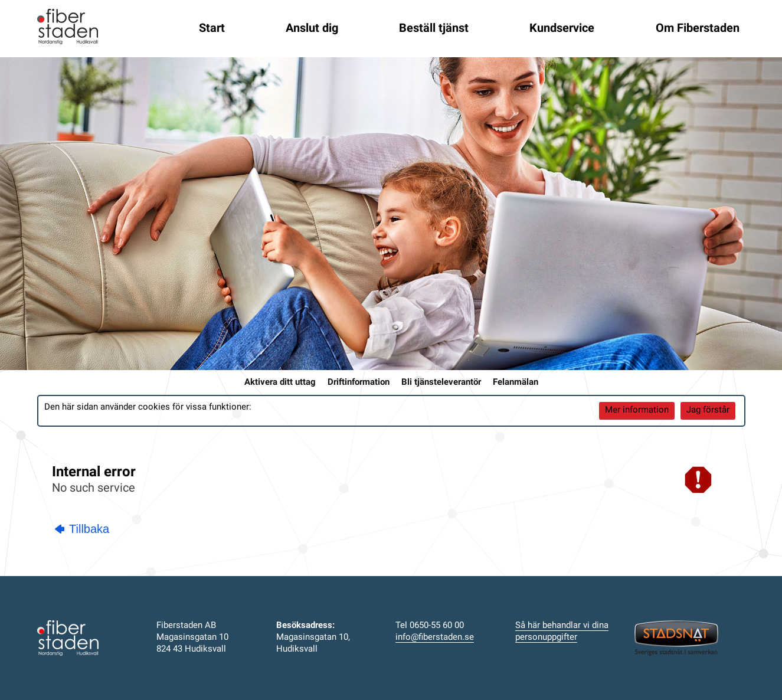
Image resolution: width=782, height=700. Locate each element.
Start (212, 29)
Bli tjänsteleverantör (441, 383)
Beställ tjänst (434, 29)
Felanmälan (516, 383)
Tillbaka (82, 529)
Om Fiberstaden (698, 29)
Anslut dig (312, 29)
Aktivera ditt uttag (280, 383)
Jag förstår (708, 410)
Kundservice (562, 29)
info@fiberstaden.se (435, 638)
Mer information (637, 410)
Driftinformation (359, 383)
